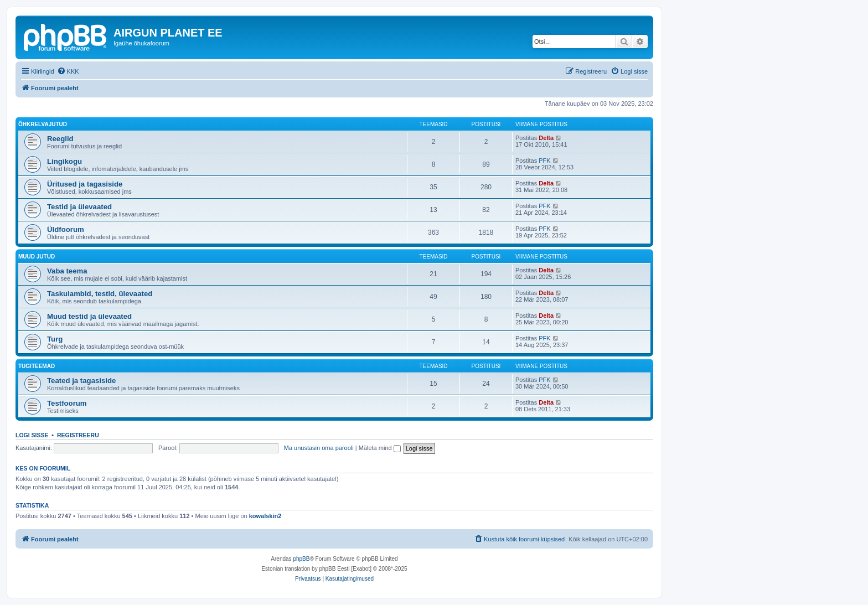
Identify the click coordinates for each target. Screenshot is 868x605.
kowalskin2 (265, 516)
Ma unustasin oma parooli (319, 448)
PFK (544, 161)
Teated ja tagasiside (81, 381)
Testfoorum (67, 403)
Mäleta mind (380, 448)
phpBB (301, 559)
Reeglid (60, 139)
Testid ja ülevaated (79, 207)
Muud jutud (37, 257)
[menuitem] (68, 71)
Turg (55, 339)
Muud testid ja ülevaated (89, 316)
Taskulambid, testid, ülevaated (100, 294)
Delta (546, 138)
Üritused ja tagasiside (85, 184)
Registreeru (78, 435)
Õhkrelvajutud (43, 124)
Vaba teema (67, 271)
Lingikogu (64, 161)
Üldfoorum (66, 229)
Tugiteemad (37, 366)
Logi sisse (32, 435)
